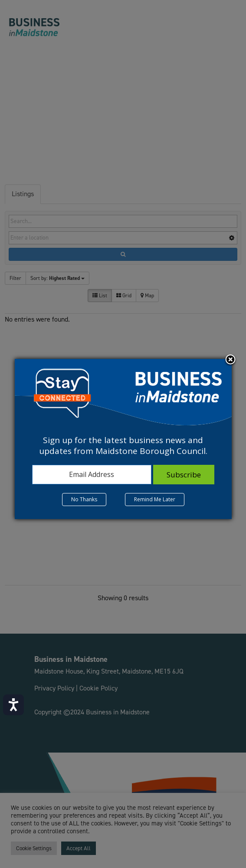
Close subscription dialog (230, 360)
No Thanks (84, 499)
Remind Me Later (155, 499)
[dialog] (123, 439)
